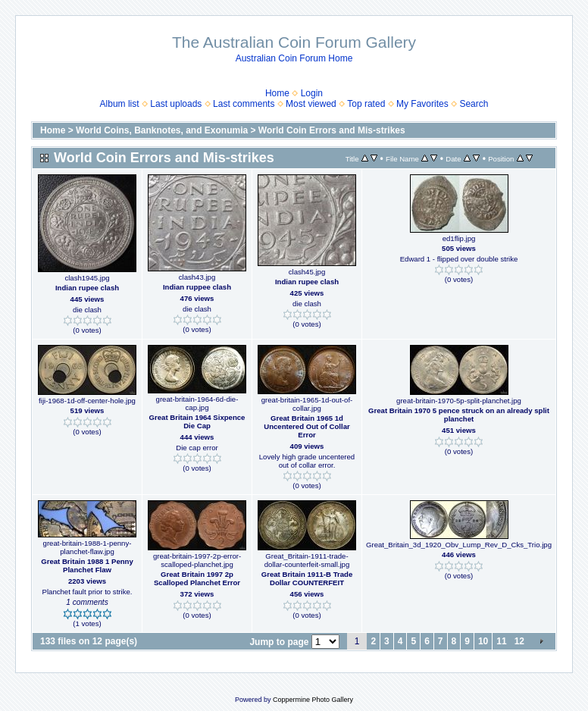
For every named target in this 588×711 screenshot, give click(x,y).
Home (277, 93)
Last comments (244, 104)
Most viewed (311, 104)
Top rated (366, 104)
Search (474, 104)
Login (312, 93)
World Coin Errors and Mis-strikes (332, 130)
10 (483, 641)
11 (501, 641)
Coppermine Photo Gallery (313, 700)
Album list (120, 104)
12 (519, 641)
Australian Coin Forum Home (294, 58)
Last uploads (176, 104)
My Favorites (422, 104)
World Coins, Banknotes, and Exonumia (162, 130)
